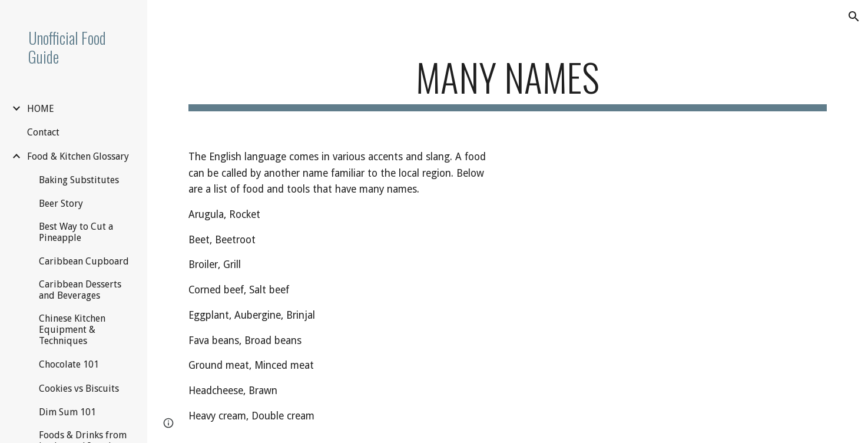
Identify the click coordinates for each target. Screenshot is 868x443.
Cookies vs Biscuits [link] (79, 389)
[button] (854, 16)
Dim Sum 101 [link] (67, 412)
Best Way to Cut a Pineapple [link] (76, 232)
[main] (508, 83)
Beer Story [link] (61, 204)
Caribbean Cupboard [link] (84, 261)
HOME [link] (41, 109)
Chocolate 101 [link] (69, 364)
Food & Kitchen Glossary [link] (78, 156)
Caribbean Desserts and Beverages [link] (80, 290)
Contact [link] (43, 132)
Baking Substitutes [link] (79, 180)
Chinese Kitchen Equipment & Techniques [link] (72, 330)
